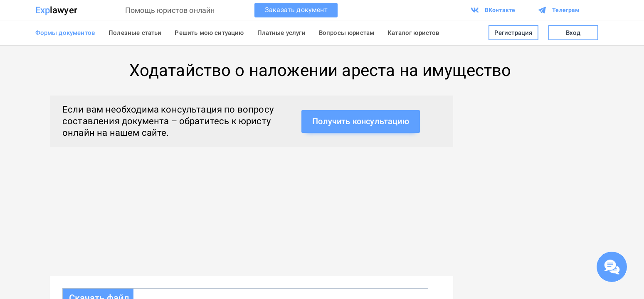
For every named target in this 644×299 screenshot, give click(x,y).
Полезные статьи (135, 33)
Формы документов (65, 33)
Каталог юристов (413, 33)
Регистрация (513, 33)
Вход (573, 33)
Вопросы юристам (347, 33)
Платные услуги (281, 33)
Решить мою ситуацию (209, 33)
